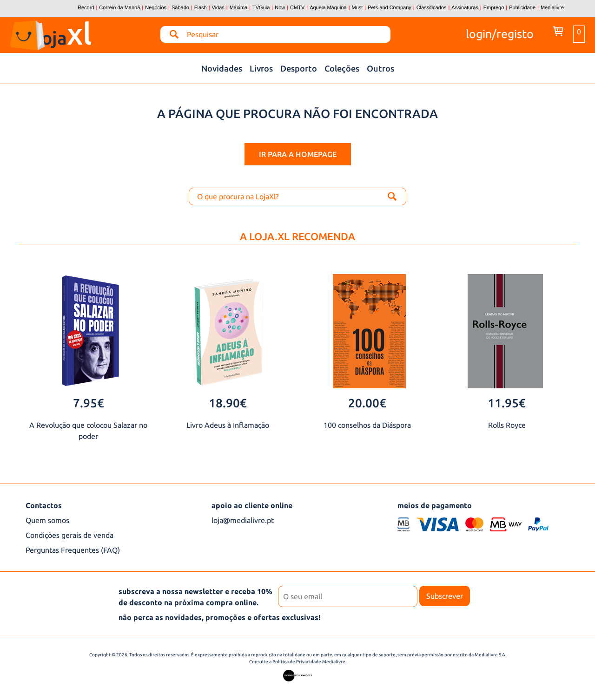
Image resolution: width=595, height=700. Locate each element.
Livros (261, 68)
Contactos (44, 505)
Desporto (299, 68)
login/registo (500, 33)
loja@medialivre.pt (243, 520)
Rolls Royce (507, 425)
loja (82, 31)
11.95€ (507, 403)
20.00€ (367, 403)
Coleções (342, 68)
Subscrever (445, 596)
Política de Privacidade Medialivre (309, 662)
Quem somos (47, 520)
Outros (380, 68)
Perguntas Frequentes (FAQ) (73, 550)
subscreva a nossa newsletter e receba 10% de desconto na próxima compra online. (195, 597)
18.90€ (228, 403)
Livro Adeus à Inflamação (228, 425)
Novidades (222, 68)
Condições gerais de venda (69, 535)
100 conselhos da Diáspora (367, 425)
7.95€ (89, 403)
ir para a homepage (298, 154)
